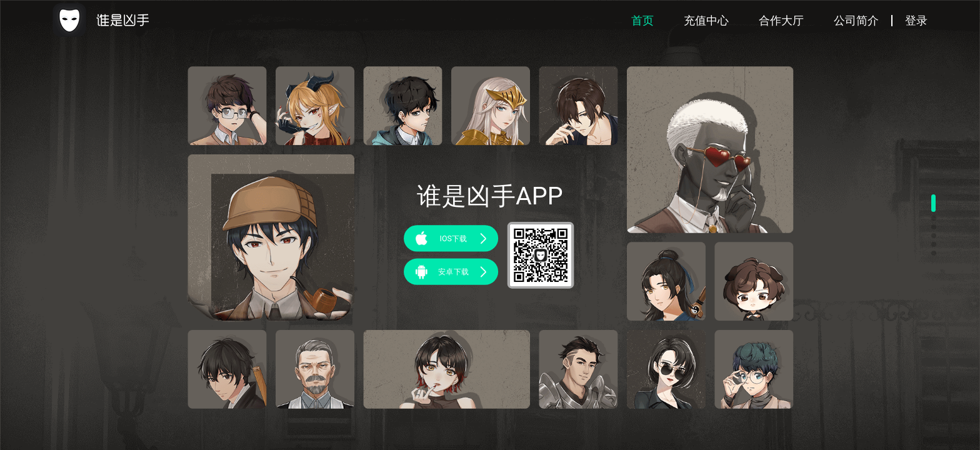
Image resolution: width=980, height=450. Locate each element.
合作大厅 (781, 20)
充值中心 (706, 20)
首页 (642, 20)
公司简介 (856, 20)
